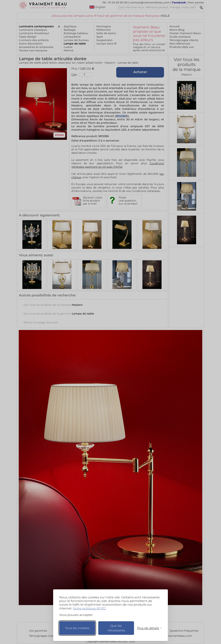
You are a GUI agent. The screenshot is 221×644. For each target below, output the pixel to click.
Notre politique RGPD (89, 608)
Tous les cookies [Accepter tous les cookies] (77, 628)
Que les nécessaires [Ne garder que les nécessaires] (116, 628)
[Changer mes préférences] (148, 628)
